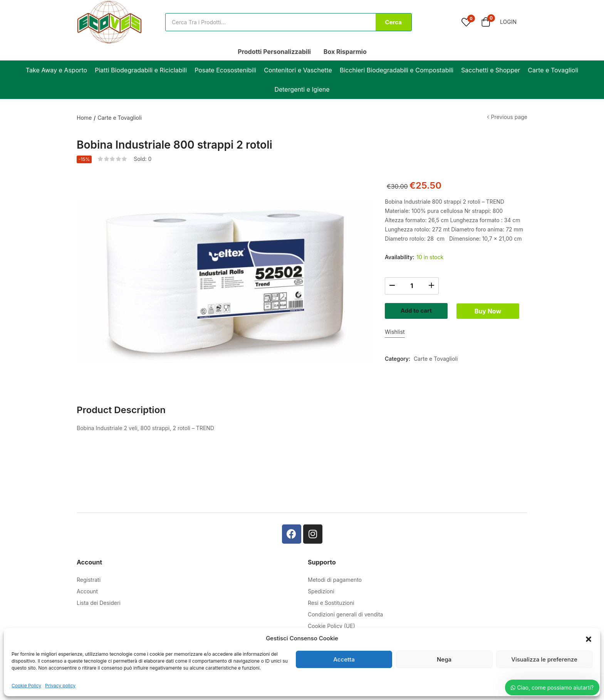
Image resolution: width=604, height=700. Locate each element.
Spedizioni (321, 591)
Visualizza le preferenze (544, 659)
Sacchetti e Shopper (491, 70)
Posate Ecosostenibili (225, 70)
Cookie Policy (26, 686)
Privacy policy (60, 686)
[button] (589, 638)
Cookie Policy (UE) (331, 626)
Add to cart (456, 310)
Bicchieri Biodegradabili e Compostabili (397, 70)
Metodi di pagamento (335, 580)
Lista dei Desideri (99, 603)
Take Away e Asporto (56, 70)
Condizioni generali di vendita (345, 614)
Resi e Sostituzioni (331, 603)
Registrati (89, 580)
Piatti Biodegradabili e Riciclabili (141, 70)
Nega (444, 659)
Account (87, 591)
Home (84, 118)
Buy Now (456, 332)
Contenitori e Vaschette (298, 70)
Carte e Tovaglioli (553, 70)
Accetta (344, 659)
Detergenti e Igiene (302, 89)
